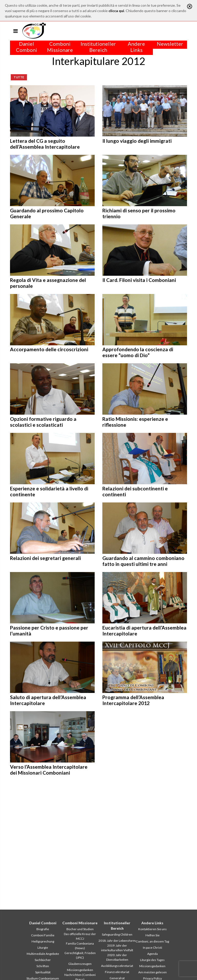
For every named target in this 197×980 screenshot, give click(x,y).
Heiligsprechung (43, 941)
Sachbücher (43, 960)
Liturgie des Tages (152, 960)
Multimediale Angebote (43, 954)
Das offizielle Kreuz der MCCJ (80, 936)
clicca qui (116, 11)
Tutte (19, 77)
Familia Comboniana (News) (80, 946)
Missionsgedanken (80, 970)
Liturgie (43, 948)
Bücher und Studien (80, 929)
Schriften (43, 966)
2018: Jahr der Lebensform (117, 941)
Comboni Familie (43, 935)
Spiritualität (43, 972)
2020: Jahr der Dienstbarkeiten (117, 957)
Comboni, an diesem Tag (152, 941)
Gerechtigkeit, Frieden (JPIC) (80, 955)
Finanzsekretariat (117, 972)
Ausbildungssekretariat (117, 966)
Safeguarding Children (117, 934)
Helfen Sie (152, 935)
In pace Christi (152, 948)
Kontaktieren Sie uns (152, 929)
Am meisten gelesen (152, 972)
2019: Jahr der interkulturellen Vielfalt (117, 948)
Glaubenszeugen (80, 964)
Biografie (43, 929)
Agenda (152, 954)
